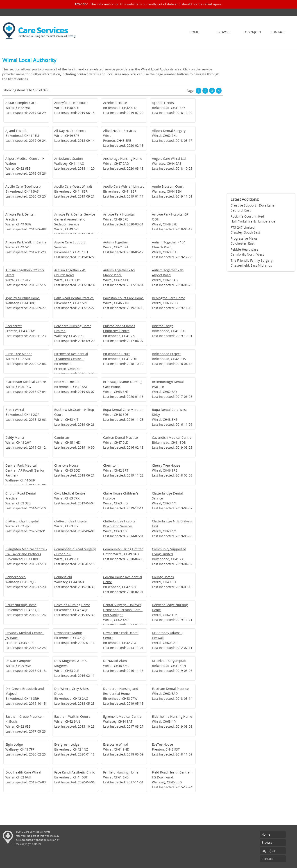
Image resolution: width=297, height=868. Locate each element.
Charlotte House (66, 465)
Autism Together (116, 242)
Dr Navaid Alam (115, 661)
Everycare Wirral (116, 744)
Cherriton (110, 465)
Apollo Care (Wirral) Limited (124, 186)
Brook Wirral (15, 410)
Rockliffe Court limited (247, 216)
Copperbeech (16, 577)
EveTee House (162, 744)
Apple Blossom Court (168, 186)
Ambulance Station (69, 159)
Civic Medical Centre (70, 493)
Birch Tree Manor (19, 354)
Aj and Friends (163, 103)
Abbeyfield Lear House (71, 103)
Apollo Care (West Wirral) (73, 186)
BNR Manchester (67, 382)
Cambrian (62, 437)
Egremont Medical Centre (122, 716)
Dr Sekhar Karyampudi (169, 661)
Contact (278, 32)
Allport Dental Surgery (169, 131)
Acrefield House (115, 103)
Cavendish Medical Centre (172, 437)
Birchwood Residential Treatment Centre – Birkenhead (71, 359)
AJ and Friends (16, 131)
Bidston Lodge (163, 326)
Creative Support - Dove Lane (253, 205)
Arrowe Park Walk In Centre (26, 242)
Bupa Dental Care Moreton (123, 410)
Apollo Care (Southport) (23, 186)
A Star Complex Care (21, 103)
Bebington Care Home (169, 298)
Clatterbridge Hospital (22, 521)
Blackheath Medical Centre (26, 382)
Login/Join (252, 32)
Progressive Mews (244, 238)
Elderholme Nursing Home (172, 716)
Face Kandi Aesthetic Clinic (75, 772)
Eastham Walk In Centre (72, 716)
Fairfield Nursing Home (121, 772)
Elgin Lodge (14, 744)
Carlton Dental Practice (120, 437)
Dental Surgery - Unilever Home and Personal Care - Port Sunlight (123, 610)
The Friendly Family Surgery (252, 260)
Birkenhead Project (166, 354)
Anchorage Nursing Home (123, 159)
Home (194, 32)
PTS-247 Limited (243, 227)
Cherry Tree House (166, 465)
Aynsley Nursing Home (23, 298)
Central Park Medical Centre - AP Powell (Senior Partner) (25, 470)
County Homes (163, 577)
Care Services (43, 30)
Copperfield (63, 577)
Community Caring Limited (123, 549)
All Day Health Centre (70, 131)
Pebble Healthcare (244, 249)
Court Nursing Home (21, 605)
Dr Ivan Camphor (18, 661)
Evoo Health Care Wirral (23, 772)
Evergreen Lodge (67, 744)
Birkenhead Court (116, 354)
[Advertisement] (261, 123)
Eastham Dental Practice (170, 689)
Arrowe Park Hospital (119, 214)
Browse (223, 32)
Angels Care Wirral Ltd (169, 159)
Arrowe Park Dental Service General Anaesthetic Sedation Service (75, 219)
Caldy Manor (15, 437)
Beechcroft (14, 326)
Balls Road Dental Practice (74, 298)
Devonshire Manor (68, 633)
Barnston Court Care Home (123, 298)
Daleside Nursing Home (72, 605)
